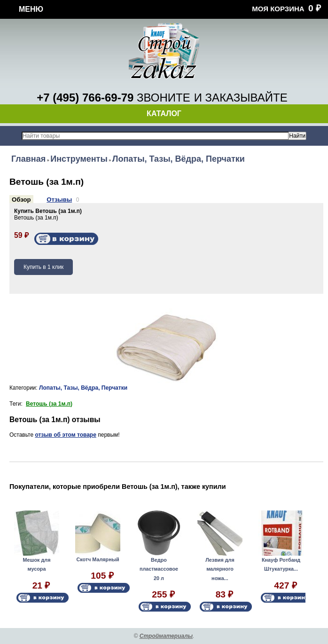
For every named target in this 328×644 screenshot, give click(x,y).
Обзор (21, 200)
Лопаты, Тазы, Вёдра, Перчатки (179, 159)
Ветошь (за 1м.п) (49, 404)
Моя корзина (278, 9)
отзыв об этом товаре (65, 435)
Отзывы (59, 200)
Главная (28, 159)
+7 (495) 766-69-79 (85, 98)
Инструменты (79, 159)
